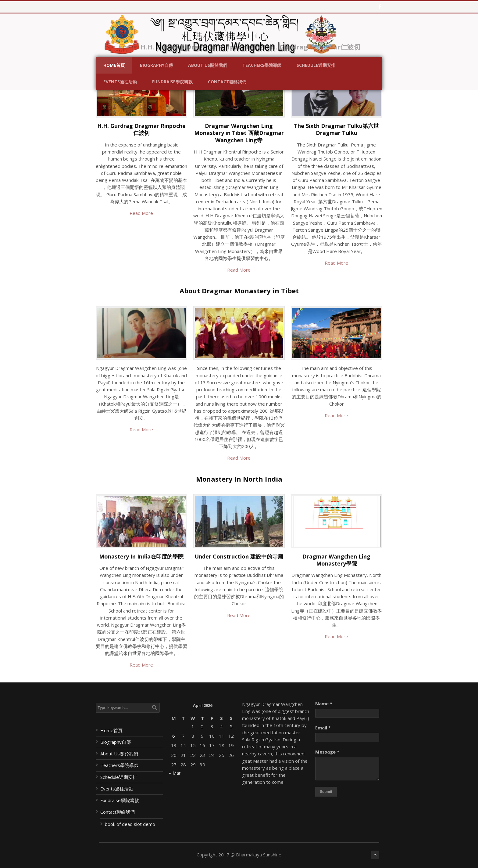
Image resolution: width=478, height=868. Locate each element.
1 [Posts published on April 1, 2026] (193, 726)
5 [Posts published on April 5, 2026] (231, 726)
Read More (141, 213)
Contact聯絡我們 (227, 82)
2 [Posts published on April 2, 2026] (202, 726)
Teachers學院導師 (262, 65)
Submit (326, 792)
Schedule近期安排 (316, 65)
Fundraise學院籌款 (172, 82)
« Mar (175, 773)
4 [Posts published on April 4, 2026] (221, 726)
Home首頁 (114, 65)
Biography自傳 (156, 65)
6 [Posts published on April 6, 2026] (174, 736)
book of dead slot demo (130, 824)
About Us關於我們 (208, 65)
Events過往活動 (120, 82)
